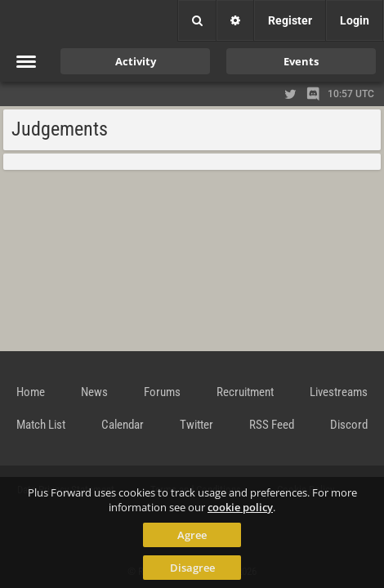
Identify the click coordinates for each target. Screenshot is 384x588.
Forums (162, 392)
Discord (349, 425)
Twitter (196, 425)
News (94, 392)
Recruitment (245, 392)
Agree (192, 535)
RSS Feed (272, 425)
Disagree (192, 568)
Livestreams (339, 392)
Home (31, 392)
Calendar (123, 425)
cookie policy (240, 507)
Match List (41, 425)
